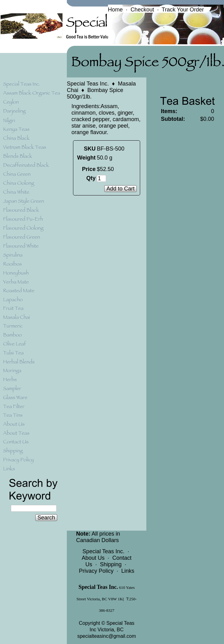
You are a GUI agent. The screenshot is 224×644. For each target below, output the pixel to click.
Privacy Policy (96, 571)
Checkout (142, 10)
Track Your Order (183, 10)
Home (115, 10)
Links (128, 571)
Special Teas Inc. (88, 84)
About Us (93, 558)
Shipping (111, 564)
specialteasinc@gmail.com (107, 636)
